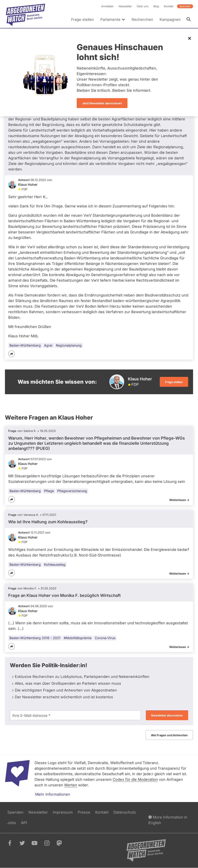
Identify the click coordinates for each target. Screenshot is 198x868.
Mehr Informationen (53, 794)
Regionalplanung (69, 345)
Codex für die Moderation (135, 779)
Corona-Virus (105, 638)
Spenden (185, 6)
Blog (156, 6)
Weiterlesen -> (179, 500)
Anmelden (107, 6)
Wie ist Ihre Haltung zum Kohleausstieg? (48, 522)
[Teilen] (12, 354)
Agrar (48, 345)
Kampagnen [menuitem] (170, 19)
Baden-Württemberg (25, 345)
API (24, 823)
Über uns (143, 6)
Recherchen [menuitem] (142, 19)
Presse (84, 812)
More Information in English (168, 820)
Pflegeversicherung (72, 491)
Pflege (49, 491)
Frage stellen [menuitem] (83, 19)
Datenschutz (125, 812)
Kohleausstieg (55, 564)
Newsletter (125, 6)
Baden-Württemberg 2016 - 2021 (35, 638)
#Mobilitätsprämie (78, 638)
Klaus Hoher (28, 185)
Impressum (63, 812)
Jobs (12, 823)
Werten (71, 785)
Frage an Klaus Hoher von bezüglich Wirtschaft (64, 595)
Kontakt (169, 6)
